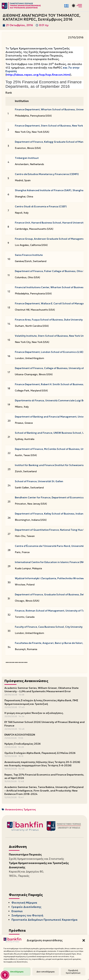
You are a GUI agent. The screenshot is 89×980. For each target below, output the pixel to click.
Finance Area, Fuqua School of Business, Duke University (49, 320)
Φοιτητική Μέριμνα (24, 903)
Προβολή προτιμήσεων (73, 972)
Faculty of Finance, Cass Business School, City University (49, 627)
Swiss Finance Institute (29, 255)
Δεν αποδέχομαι (46, 972)
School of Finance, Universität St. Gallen (39, 481)
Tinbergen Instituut (27, 158)
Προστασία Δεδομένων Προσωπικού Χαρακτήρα (44, 920)
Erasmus (17, 911)
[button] (84, 940)
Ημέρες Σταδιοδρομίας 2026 (22, 744)
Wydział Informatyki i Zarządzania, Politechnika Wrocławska (51, 578)
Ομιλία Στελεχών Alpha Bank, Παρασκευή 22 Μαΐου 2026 (40, 753)
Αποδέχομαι (17, 972)
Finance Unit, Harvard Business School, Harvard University (50, 223)
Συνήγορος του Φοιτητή (27, 915)
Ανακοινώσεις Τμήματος (21, 809)
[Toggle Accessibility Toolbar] (5, 975)
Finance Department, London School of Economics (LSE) (49, 352)
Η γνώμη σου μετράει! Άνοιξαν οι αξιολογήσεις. (34, 713)
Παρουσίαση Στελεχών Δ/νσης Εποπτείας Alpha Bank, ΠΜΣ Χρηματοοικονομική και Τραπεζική (41, 702)
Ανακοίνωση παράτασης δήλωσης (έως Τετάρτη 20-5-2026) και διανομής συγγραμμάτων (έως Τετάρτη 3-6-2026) (42, 764)
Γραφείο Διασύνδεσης (26, 907)
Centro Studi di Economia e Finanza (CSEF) (41, 207)
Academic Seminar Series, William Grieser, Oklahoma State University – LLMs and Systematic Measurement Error (41, 690)
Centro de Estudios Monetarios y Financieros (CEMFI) (47, 174)
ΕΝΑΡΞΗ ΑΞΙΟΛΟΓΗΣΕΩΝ (20, 735)
